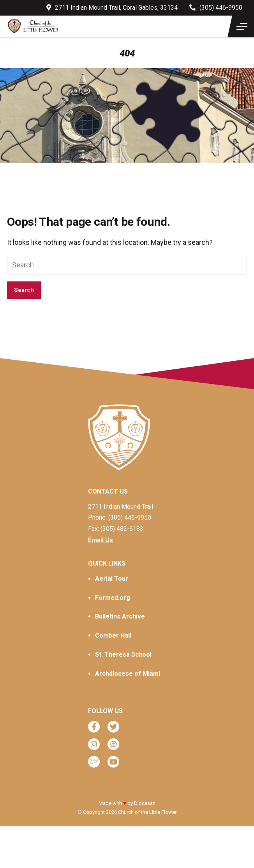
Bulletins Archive (120, 616)
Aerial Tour (112, 579)
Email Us (101, 540)
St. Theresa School (123, 655)
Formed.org (113, 598)
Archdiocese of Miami (128, 674)
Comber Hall (113, 635)
